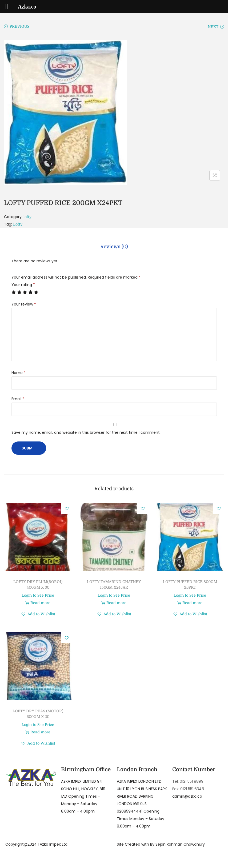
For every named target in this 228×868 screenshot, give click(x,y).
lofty (27, 217)
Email (18, 398)
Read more (38, 602)
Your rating (23, 284)
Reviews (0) (114, 246)
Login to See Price (38, 594)
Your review (24, 303)
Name (19, 372)
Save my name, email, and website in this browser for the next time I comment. (86, 431)
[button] (67, 507)
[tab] (114, 246)
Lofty (18, 224)
